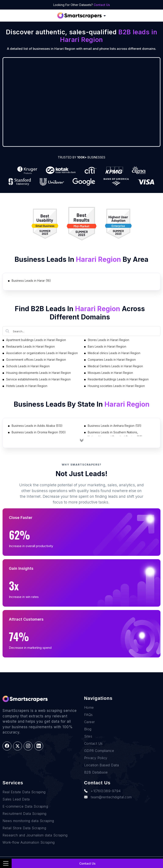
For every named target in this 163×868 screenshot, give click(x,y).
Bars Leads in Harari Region (107, 346)
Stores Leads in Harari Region (108, 340)
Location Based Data (102, 765)
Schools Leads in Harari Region (28, 366)
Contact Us (102, 5)
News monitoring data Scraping (28, 821)
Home (89, 707)
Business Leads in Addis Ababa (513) (37, 426)
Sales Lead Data (16, 799)
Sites (88, 736)
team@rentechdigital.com (108, 797)
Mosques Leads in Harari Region (110, 373)
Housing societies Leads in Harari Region (116, 386)
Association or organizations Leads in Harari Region (42, 353)
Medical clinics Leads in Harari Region (114, 353)
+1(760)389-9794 (102, 791)
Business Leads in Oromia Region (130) (39, 432)
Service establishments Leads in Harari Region (38, 379)
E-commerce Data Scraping (25, 806)
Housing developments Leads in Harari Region (38, 373)
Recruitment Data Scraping (25, 814)
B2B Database (96, 772)
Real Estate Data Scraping (24, 792)
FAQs (88, 715)
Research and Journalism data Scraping (35, 835)
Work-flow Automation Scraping (29, 842)
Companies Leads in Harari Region (112, 360)
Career (90, 722)
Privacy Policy (96, 758)
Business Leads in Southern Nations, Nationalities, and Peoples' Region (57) (115, 435)
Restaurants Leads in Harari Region (30, 346)
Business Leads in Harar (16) (31, 281)
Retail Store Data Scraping (24, 828)
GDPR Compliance (99, 751)
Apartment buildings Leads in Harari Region (36, 340)
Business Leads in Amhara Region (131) (115, 426)
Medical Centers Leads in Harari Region (115, 366)
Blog (88, 729)
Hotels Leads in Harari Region (27, 386)
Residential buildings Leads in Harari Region (118, 379)
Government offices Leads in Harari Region (36, 360)
